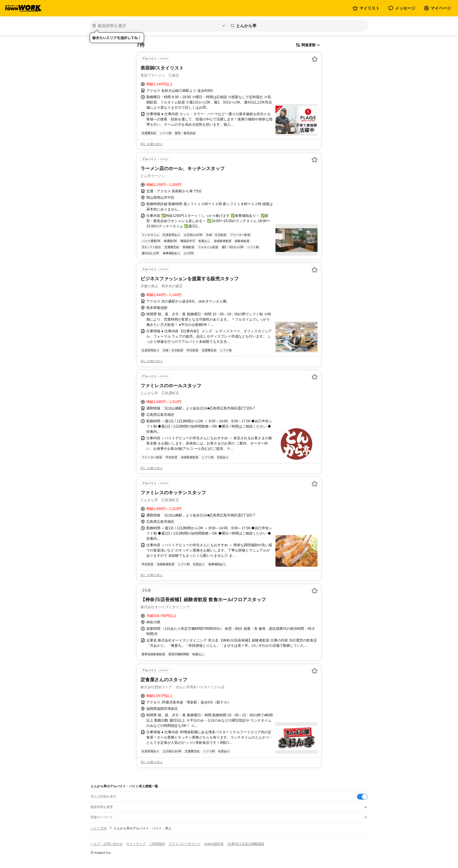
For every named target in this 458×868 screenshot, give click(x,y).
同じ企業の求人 (152, 144)
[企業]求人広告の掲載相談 (246, 844)
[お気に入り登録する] (315, 59)
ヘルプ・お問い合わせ (107, 844)
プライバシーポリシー (185, 844)
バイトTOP (99, 828)
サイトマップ (136, 844)
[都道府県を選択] (158, 26)
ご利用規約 (157, 844)
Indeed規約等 (214, 844)
